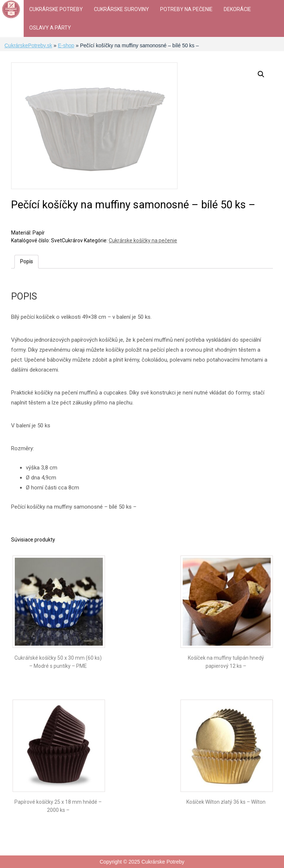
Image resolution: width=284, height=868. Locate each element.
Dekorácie (237, 9)
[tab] (26, 262)
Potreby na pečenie (186, 9)
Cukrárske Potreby (56, 9)
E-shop (66, 45)
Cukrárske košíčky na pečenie (143, 240)
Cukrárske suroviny (121, 9)
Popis (26, 262)
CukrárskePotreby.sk (28, 45)
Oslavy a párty (50, 28)
